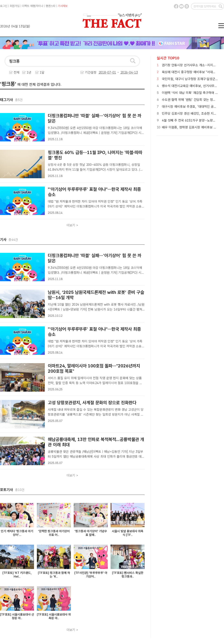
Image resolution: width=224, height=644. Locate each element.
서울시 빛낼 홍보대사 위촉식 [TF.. (128, 533)
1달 (42, 72)
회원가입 (15, 6)
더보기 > (72, 225)
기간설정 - (111, 72)
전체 (16, 72)
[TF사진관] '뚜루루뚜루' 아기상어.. (91, 575)
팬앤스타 (51, 6)
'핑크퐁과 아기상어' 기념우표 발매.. (91, 533)
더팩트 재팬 (29, 6)
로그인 (4, 6)
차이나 (40, 6)
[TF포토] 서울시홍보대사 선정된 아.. (17, 616)
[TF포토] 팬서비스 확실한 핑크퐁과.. (128, 575)
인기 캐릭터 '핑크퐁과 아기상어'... (17, 533)
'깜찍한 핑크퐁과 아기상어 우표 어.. (54, 533)
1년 (29, 72)
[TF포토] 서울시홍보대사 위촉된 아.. (54, 616)
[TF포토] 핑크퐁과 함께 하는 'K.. (54, 575)
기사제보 (63, 6)
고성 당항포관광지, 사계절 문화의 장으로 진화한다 (92, 403)
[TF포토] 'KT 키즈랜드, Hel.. (17, 575)
